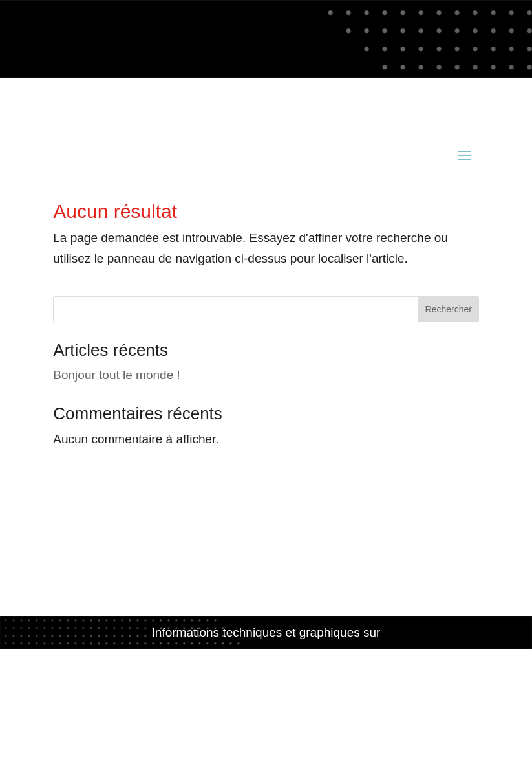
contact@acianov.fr (105, 113)
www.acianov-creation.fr (266, 653)
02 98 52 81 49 (348, 92)
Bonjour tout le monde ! (116, 375)
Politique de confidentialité (266, 714)
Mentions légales (266, 693)
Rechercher (449, 309)
